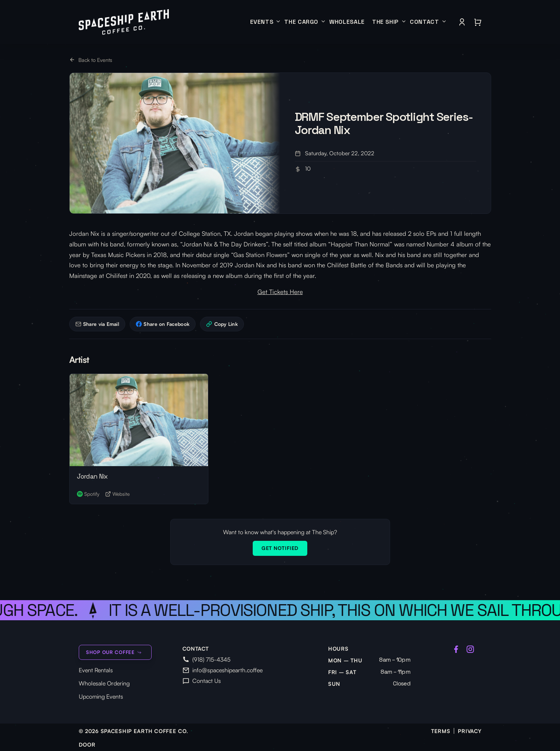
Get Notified (280, 548)
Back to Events (91, 60)
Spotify (88, 494)
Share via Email (97, 324)
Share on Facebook (163, 324)
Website (117, 494)
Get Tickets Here (280, 292)
